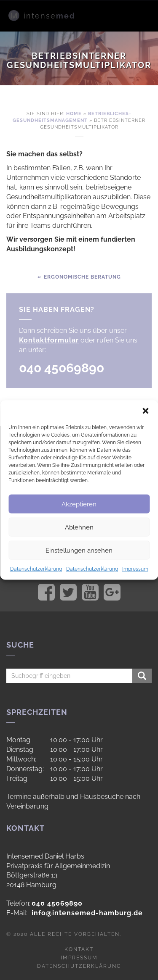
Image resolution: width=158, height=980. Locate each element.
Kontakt (79, 949)
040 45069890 (57, 903)
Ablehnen (79, 527)
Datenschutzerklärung (36, 569)
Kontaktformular (49, 340)
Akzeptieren (79, 504)
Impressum (135, 569)
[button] (145, 411)
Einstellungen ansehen (79, 550)
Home (74, 114)
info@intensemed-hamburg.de (87, 913)
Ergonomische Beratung (82, 277)
